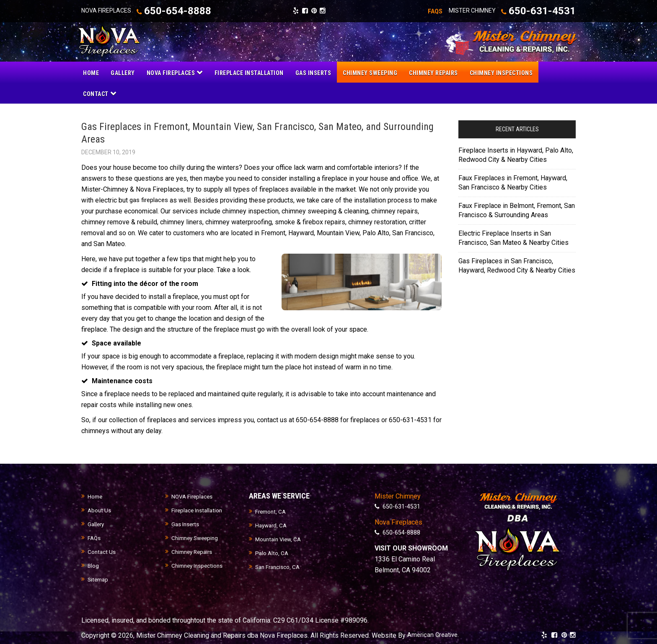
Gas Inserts (186, 523)
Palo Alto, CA (272, 552)
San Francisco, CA (279, 566)
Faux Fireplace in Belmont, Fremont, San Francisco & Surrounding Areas (517, 209)
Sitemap (99, 579)
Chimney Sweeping (197, 537)
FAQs (94, 537)
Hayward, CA (272, 525)
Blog (93, 565)
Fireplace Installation (198, 509)
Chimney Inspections (199, 565)
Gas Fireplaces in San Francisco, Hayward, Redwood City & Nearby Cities (517, 264)
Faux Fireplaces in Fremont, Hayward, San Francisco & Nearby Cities (513, 181)
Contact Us (102, 551)
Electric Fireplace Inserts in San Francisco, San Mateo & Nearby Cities (513, 237)
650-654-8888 (184, 11)
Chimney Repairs (194, 551)
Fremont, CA (272, 511)
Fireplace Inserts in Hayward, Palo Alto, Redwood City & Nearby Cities (516, 154)
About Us (100, 509)
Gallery (97, 523)
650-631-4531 (529, 11)
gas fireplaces (150, 199)
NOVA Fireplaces (193, 496)
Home (96, 496)
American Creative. (435, 634)
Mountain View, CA (280, 538)
